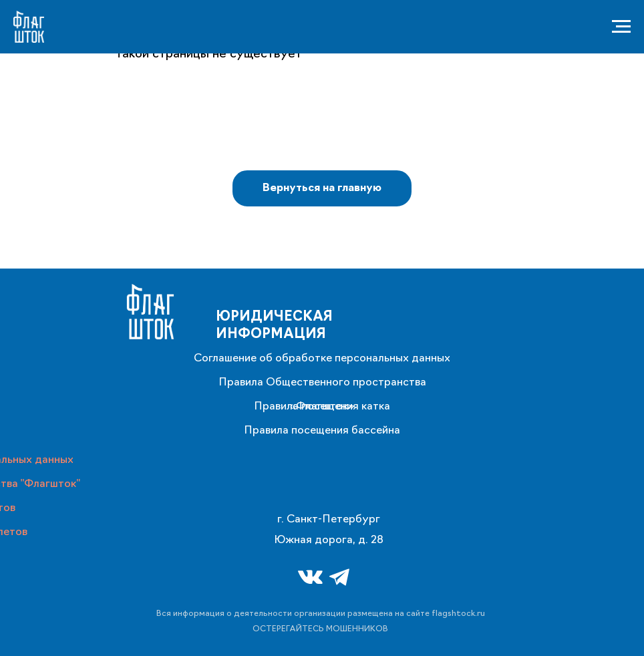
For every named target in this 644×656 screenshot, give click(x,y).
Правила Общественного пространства (322, 383)
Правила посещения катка (322, 407)
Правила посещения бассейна (322, 431)
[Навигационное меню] (621, 27)
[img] (150, 312)
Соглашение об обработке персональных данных (322, 359)
